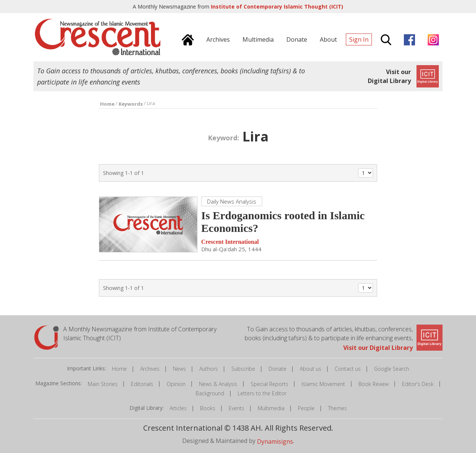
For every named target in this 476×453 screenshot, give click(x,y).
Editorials (142, 384)
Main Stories (103, 384)
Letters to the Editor (262, 393)
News (179, 369)
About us (311, 369)
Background (210, 393)
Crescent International (230, 242)
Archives (150, 369)
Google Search (392, 369)
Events (237, 408)
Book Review (374, 384)
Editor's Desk (418, 384)
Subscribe (243, 369)
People (306, 408)
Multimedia (271, 408)
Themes (337, 408)
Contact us (348, 369)
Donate (277, 369)
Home (119, 369)
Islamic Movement (323, 384)
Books (208, 408)
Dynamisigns (275, 441)
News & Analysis (218, 384)
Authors (209, 369)
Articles (178, 408)
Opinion (176, 384)
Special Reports (269, 384)
